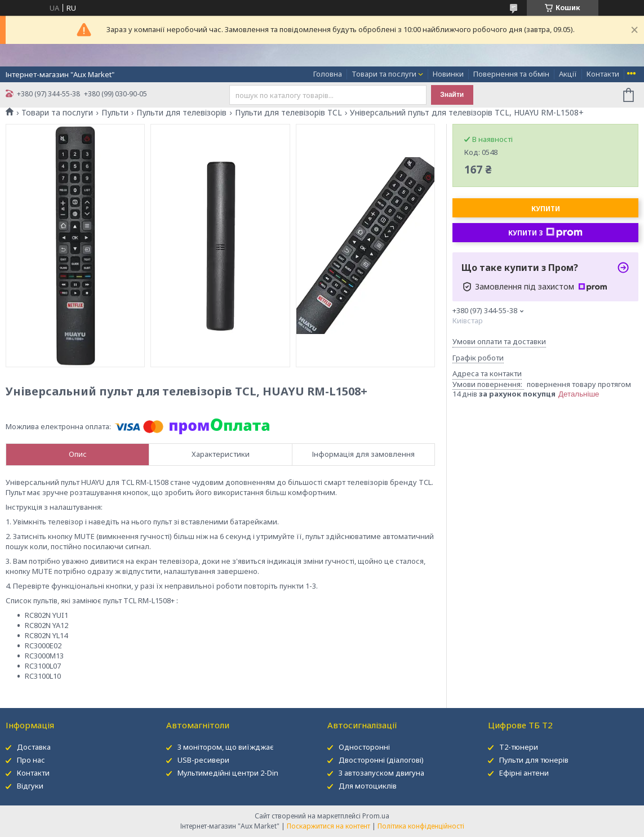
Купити (546, 209)
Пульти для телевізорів (181, 113)
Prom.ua (376, 816)
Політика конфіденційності (421, 826)
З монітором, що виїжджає (226, 747)
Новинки (448, 74)
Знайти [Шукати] (452, 95)
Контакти (603, 74)
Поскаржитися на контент (328, 826)
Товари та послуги (384, 74)
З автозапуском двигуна (381, 773)
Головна (328, 74)
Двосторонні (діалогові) (381, 760)
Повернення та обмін (511, 74)
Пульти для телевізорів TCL (288, 113)
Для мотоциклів (368, 786)
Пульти (115, 113)
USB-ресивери (203, 760)
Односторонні (364, 747)
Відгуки (30, 786)
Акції (568, 74)
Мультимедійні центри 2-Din (228, 773)
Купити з (545, 233)
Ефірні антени (524, 773)
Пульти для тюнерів (534, 760)
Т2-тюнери (519, 747)
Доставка (34, 747)
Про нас (31, 760)
